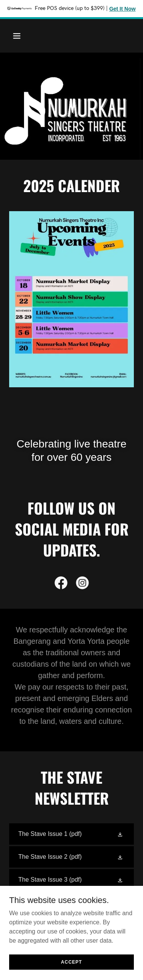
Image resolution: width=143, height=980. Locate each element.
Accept (71, 962)
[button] (18, 36)
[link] (61, 584)
